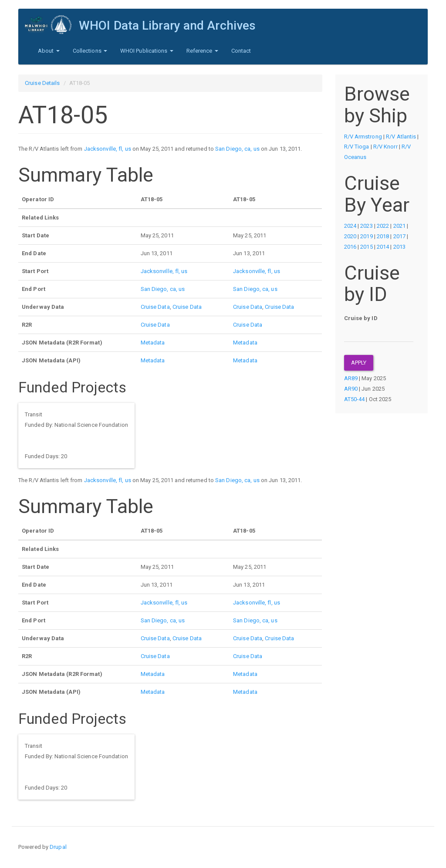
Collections (90, 51)
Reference (202, 51)
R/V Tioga (357, 147)
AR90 (351, 389)
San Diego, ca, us (237, 149)
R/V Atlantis (401, 137)
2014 (383, 247)
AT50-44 (355, 399)
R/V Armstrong (363, 137)
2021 (399, 226)
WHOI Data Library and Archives (167, 25)
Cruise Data (155, 307)
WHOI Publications (147, 51)
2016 (350, 247)
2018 (383, 236)
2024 (350, 226)
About (49, 51)
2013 (399, 247)
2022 (383, 226)
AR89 (351, 378)
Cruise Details (42, 83)
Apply (359, 363)
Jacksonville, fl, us (108, 149)
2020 (350, 236)
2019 (366, 236)
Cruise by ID (361, 318)
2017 (399, 236)
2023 (366, 226)
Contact (241, 51)
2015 (366, 247)
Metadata (153, 343)
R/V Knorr (385, 147)
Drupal (58, 847)
